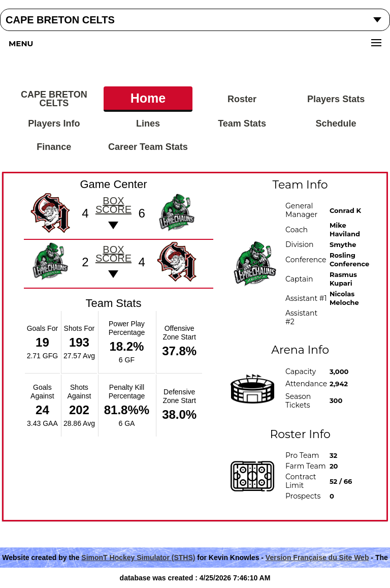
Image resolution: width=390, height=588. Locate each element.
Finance (54, 147)
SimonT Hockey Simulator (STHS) (138, 558)
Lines (148, 123)
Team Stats (242, 123)
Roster (242, 99)
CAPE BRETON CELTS (54, 99)
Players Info (54, 123)
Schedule (336, 123)
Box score (113, 205)
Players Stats (336, 99)
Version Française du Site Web (317, 558)
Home (148, 98)
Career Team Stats (148, 147)
